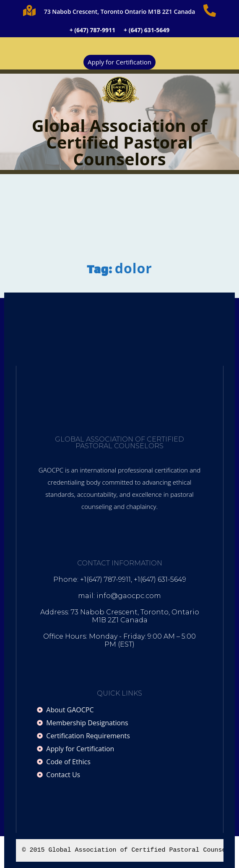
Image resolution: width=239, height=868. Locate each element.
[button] (120, 46)
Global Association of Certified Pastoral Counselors (120, 142)
